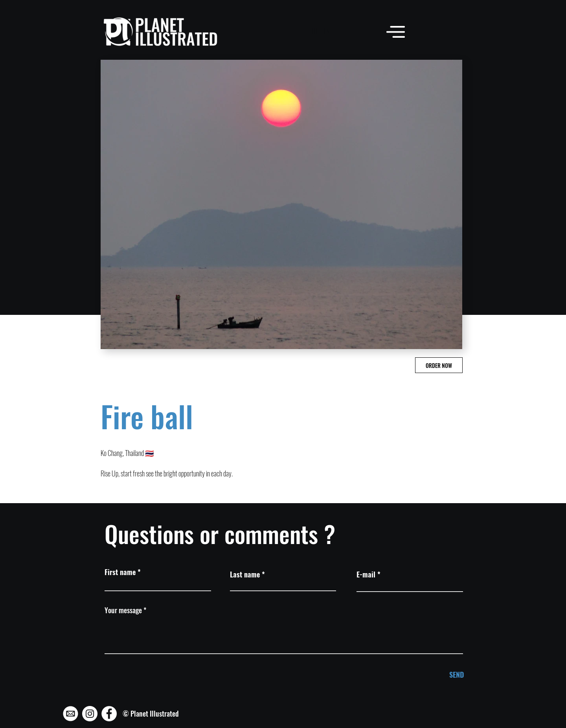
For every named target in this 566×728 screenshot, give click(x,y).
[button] (396, 32)
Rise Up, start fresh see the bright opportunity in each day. (167, 473)
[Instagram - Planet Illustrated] (90, 714)
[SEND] (438, 675)
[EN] (326, 31)
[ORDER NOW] (439, 365)
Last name (245, 574)
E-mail (366, 574)
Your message (123, 610)
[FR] (314, 31)
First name (120, 572)
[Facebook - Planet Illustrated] (109, 714)
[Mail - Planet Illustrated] (71, 714)
